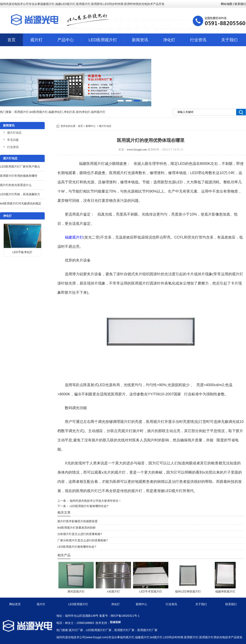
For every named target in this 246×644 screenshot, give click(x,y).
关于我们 (229, 40)
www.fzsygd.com (137, 150)
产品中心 (66, 40)
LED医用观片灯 (103, 40)
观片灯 (36, 40)
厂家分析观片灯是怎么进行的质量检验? (83, 540)
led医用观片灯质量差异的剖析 (77, 528)
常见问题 (13, 140)
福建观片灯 (74, 237)
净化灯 (169, 40)
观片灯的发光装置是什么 (16, 185)
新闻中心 (91, 126)
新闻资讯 (140, 40)
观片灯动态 (14, 133)
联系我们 (16, 53)
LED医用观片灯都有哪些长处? (89, 506)
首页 (11, 40)
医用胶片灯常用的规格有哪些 (19, 176)
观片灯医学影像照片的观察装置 (77, 521)
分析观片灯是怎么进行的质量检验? (80, 534)
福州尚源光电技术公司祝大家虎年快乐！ (95, 501)
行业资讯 (198, 40)
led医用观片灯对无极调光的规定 (21, 203)
